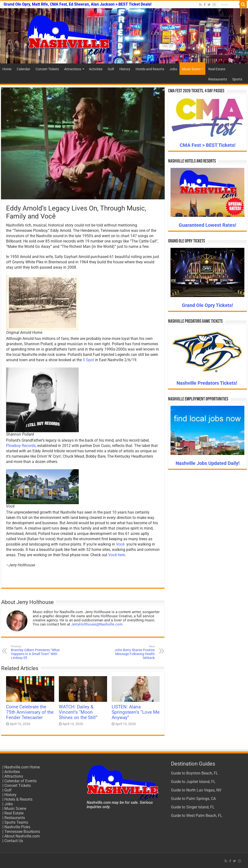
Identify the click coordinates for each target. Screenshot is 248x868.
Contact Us (14, 841)
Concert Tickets (47, 69)
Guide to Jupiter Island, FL (193, 782)
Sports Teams (16, 822)
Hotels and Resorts (150, 69)
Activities (96, 69)
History (125, 69)
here (121, 555)
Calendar (23, 69)
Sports (237, 79)
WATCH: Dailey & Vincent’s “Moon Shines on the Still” (78, 712)
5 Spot (88, 360)
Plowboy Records (21, 446)
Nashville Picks (17, 827)
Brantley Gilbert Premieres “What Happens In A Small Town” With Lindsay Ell (36, 652)
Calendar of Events (20, 781)
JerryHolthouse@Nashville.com (97, 624)
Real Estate (217, 69)
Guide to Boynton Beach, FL (195, 773)
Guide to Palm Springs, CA (193, 799)
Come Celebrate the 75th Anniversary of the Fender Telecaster (30, 712)
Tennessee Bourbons (22, 832)
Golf (111, 69)
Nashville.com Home (22, 767)
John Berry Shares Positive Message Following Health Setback (130, 652)
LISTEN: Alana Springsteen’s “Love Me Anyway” (136, 712)
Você (120, 544)
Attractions (73, 69)
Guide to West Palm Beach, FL (197, 816)
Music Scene (191, 69)
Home (7, 69)
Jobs (173, 69)
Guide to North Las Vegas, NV (196, 790)
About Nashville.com (22, 836)
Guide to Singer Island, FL (193, 807)
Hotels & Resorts (18, 799)
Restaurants (218, 79)
